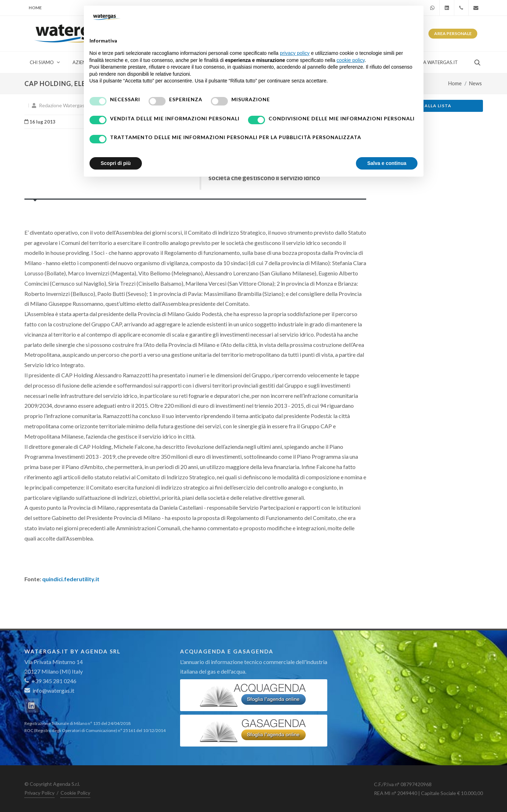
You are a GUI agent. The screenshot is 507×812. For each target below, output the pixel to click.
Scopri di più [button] (116, 163)
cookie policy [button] (350, 60)
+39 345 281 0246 (50, 681)
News (476, 83)
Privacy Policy (39, 793)
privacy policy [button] (295, 53)
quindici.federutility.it (71, 579)
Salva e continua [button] (387, 163)
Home (35, 8)
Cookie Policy (75, 793)
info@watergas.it (53, 690)
